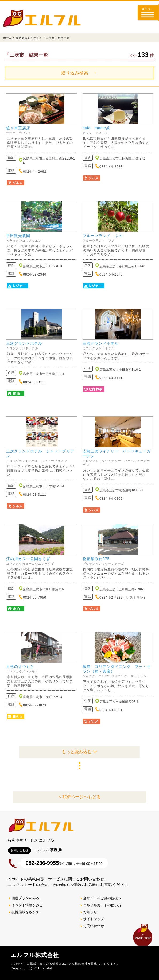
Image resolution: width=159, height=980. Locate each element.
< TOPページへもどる (79, 797)
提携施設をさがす (28, 38)
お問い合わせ (94, 926)
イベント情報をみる (27, 905)
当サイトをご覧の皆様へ (102, 898)
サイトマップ (94, 919)
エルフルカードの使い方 (102, 905)
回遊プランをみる (25, 898)
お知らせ (90, 912)
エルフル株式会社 (35, 955)
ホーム (8, 38)
